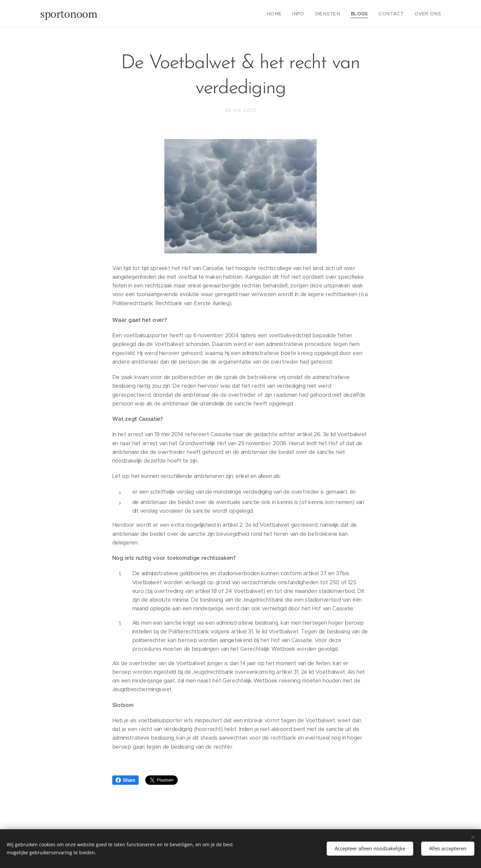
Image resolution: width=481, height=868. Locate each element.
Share (125, 780)
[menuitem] (287, 14)
